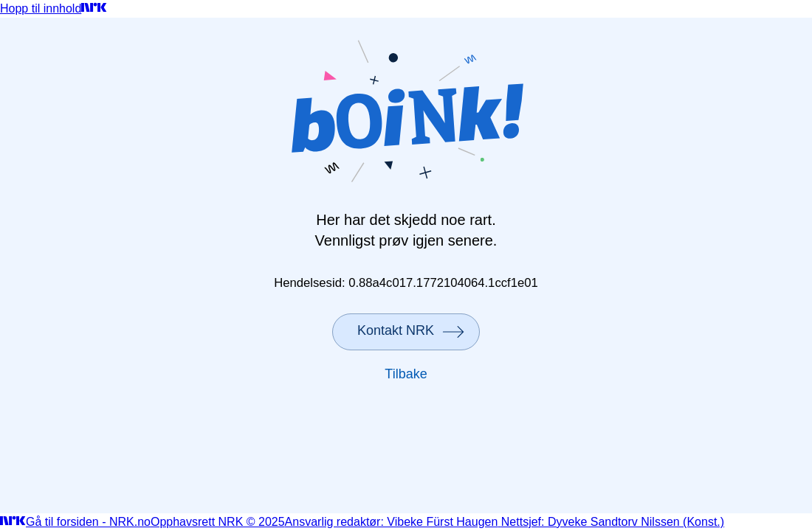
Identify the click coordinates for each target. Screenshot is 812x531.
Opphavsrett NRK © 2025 (218, 522)
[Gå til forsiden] (94, 8)
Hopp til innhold (41, 8)
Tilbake (406, 374)
